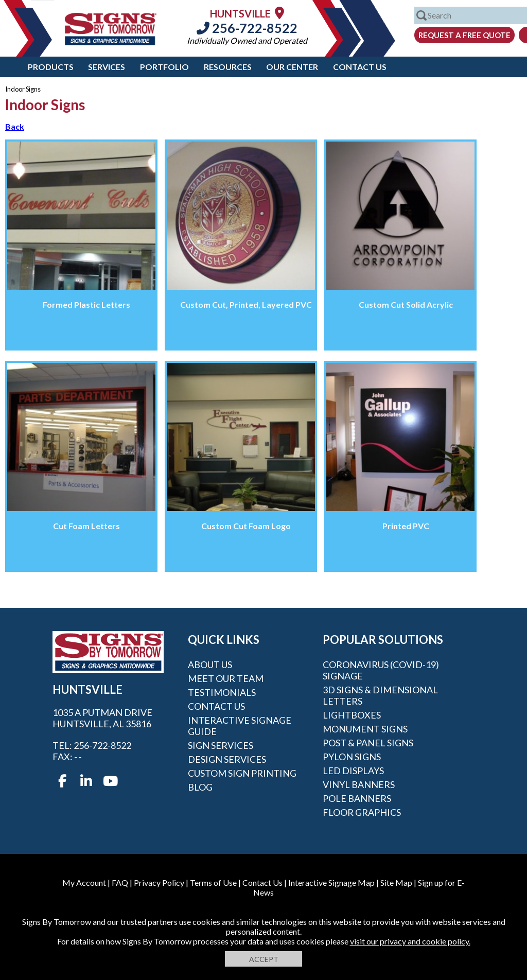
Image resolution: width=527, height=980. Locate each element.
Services (107, 67)
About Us (210, 664)
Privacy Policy (159, 882)
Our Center (292, 67)
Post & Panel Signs (368, 743)
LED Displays (353, 771)
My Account (84, 882)
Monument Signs (365, 729)
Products (51, 67)
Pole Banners (357, 798)
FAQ (120, 882)
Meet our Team (226, 678)
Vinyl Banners (359, 784)
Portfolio (164, 67)
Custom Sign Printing (242, 773)
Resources (228, 67)
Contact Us (360, 67)
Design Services (227, 759)
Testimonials (222, 692)
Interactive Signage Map (331, 882)
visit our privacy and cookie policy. (410, 941)
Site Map (396, 882)
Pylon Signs (352, 757)
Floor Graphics (362, 812)
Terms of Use (213, 882)
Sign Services (221, 745)
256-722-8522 (247, 28)
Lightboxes (352, 715)
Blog (200, 787)
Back (15, 126)
